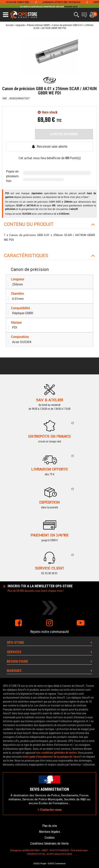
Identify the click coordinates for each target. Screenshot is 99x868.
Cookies (50, 838)
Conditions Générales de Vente (49, 844)
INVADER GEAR (71, 7)
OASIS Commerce (57, 863)
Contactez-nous (50, 810)
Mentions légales (49, 832)
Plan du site (50, 826)
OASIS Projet (40, 863)
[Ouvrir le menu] (6, 15)
